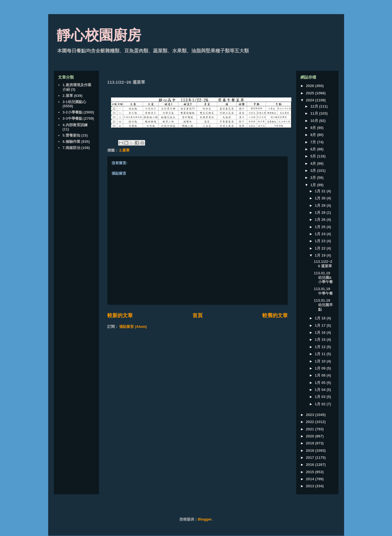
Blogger (205, 519)
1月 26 (321, 220)
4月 (314, 164)
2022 (311, 422)
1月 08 (321, 375)
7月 (314, 142)
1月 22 (321, 248)
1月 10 (321, 361)
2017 (311, 458)
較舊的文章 (275, 315)
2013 (311, 486)
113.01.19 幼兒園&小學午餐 (323, 277)
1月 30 (321, 198)
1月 (314, 185)
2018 (311, 451)
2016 (311, 465)
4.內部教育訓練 (75, 125)
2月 (314, 178)
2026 (311, 86)
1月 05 (321, 383)
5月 (314, 156)
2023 (311, 415)
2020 (311, 436)
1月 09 (321, 368)
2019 (311, 443)
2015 (311, 472)
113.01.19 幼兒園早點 (323, 305)
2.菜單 (124, 150)
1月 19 (321, 255)
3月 (314, 171)
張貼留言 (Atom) (133, 327)
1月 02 (321, 404)
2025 (311, 93)
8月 (314, 135)
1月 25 (321, 227)
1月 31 (321, 191)
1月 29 (321, 205)
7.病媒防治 (71, 148)
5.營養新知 (71, 135)
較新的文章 (120, 315)
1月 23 (321, 241)
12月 (315, 106)
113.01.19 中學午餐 (323, 291)
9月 (314, 128)
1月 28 (321, 213)
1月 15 (321, 340)
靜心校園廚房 (99, 35)
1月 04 (321, 390)
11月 (315, 113)
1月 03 (321, 397)
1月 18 (321, 318)
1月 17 (321, 325)
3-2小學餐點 (73, 112)
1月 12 (321, 347)
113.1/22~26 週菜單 (323, 264)
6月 (314, 149)
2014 (311, 479)
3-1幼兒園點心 (74, 102)
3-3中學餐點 (73, 118)
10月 (315, 121)
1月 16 (321, 333)
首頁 (198, 315)
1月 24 (321, 234)
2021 (311, 429)
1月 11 (321, 354)
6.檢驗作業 (71, 142)
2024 (311, 100)
